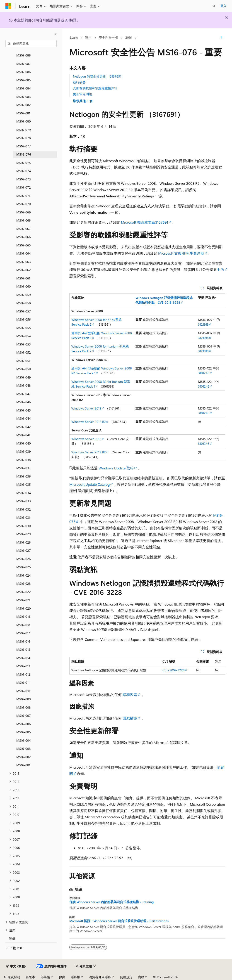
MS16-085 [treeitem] (24, 80)
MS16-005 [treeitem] (24, 732)
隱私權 (75, 977)
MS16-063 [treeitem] (24, 262)
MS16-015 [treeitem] (23, 650)
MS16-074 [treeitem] (24, 171)
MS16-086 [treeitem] (24, 72)
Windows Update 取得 (116, 468)
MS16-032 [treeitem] (24, 509)
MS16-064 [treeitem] (24, 253)
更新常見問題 (82, 94)
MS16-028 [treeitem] (24, 542)
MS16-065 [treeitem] (24, 245)
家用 (88, 37)
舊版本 (30, 977)
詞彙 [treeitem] (12, 939)
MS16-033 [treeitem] (24, 501)
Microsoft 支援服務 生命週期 (181, 253)
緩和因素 (130, 695)
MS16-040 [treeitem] (24, 443)
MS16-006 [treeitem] (24, 724)
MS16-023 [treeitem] (24, 584)
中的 (220, 269)
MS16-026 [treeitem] (24, 559)
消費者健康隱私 (100, 977)
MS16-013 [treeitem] (23, 666)
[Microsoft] (8, 6)
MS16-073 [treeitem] (24, 179)
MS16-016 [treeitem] (23, 641)
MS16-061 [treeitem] (23, 278)
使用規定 (126, 977)
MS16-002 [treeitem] (24, 757)
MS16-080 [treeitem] (24, 121)
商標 (141, 977)
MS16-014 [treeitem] (23, 658)
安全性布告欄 (108, 37)
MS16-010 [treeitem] (23, 691)
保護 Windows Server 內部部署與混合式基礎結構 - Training (111, 902)
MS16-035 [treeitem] (24, 484)
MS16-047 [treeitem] (24, 394)
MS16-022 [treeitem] (24, 592)
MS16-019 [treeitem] (23, 617)
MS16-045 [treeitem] (24, 410)
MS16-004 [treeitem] (24, 740)
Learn (74, 37)
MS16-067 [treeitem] (24, 229)
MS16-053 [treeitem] (24, 344)
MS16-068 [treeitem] (24, 220)
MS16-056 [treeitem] (24, 319)
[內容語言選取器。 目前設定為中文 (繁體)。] (16, 966)
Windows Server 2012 (86, 408)
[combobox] (31, 44)
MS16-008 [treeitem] (24, 707)
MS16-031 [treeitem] (23, 517)
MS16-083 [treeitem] (24, 97)
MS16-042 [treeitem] (24, 427)
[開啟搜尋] (214, 6)
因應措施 (130, 718)
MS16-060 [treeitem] (24, 286)
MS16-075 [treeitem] (24, 163)
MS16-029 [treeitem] (24, 534)
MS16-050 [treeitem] (24, 369)
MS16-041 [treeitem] (23, 435)
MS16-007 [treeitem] (24, 716)
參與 (62, 977)
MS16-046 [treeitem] (24, 402)
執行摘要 (79, 82)
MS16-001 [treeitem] (23, 765)
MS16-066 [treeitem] (24, 237)
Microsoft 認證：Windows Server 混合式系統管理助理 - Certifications (119, 921)
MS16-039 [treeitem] (24, 451)
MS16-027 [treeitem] (24, 550)
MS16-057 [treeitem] (24, 311)
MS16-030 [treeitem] (24, 526)
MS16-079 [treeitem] (24, 130)
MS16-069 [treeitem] (24, 212)
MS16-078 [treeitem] (24, 138)
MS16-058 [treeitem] (24, 303)
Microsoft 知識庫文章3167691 (145, 222)
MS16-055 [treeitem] (24, 328)
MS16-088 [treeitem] (24, 55)
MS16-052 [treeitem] (24, 352)
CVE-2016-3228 (174, 670)
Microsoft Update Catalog (89, 484)
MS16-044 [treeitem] (24, 418)
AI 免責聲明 (12, 977)
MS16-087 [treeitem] (24, 64)
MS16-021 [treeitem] (23, 600)
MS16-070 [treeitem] (24, 204)
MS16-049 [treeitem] (24, 377)
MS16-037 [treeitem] (24, 468)
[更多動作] (221, 38)
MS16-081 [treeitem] (23, 113)
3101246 (204, 373)
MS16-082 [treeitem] (24, 105)
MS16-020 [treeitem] (24, 608)
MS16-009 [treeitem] (24, 699)
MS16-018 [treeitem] (23, 625)
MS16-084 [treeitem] (24, 88)
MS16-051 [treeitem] (23, 361)
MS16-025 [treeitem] (24, 567)
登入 (223, 6)
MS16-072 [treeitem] (24, 187)
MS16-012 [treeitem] (23, 674)
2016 (129, 37)
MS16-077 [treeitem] (24, 146)
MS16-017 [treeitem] (23, 633)
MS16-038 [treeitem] (24, 460)
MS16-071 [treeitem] (23, 196)
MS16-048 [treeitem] (24, 385)
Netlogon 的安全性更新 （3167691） (99, 76)
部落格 (45, 977)
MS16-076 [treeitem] (24, 154)
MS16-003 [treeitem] (24, 749)
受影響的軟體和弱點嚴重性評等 (95, 88)
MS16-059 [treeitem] (24, 295)
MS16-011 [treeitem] (23, 683)
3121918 (203, 324)
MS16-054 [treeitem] (24, 336)
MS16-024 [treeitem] (24, 575)
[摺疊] (56, 34)
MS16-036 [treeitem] (24, 476)
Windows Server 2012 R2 (89, 422)
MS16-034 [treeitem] (24, 493)
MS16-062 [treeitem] (24, 270)
